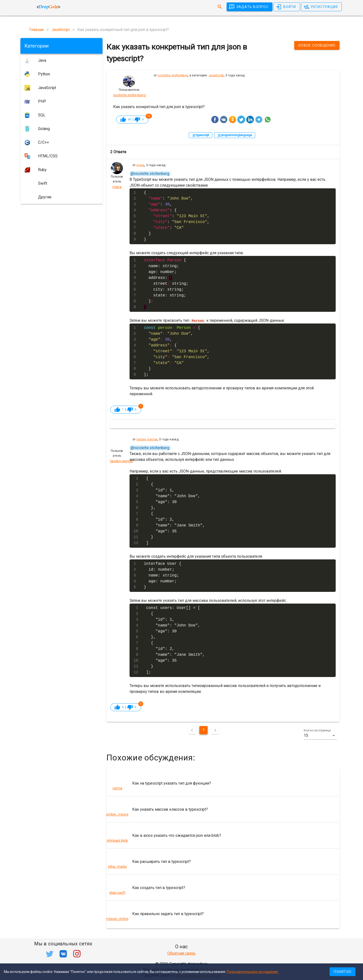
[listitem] (223, 783)
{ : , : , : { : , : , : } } (177, 216)
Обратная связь (181, 953)
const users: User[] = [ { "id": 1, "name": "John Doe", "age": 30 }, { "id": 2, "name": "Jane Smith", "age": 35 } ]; (175, 640)
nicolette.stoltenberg (173, 75)
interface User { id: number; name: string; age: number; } (163, 576)
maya (140, 165)
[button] (320, 736)
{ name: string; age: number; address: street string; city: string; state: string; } (166, 284)
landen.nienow (147, 439)
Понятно (343, 972)
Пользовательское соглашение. (253, 972)
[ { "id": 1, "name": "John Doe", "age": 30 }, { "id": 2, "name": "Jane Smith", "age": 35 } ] (175, 511)
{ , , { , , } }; (177, 351)
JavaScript (216, 75)
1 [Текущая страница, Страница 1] (204, 730)
